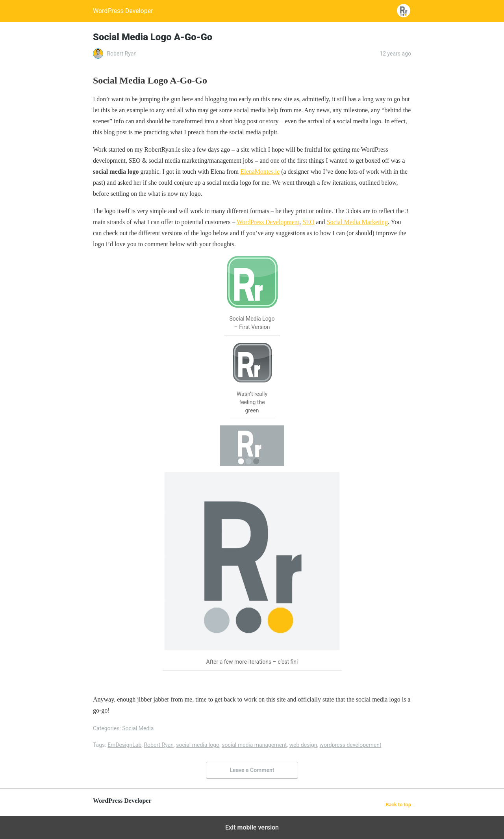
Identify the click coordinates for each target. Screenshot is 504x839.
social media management (254, 745)
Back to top (398, 805)
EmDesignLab (124, 745)
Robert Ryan (159, 745)
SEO (308, 222)
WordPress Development (268, 222)
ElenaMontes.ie (260, 172)
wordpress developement (351, 745)
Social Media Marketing (358, 222)
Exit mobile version (252, 827)
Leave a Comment (252, 770)
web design (303, 745)
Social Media (138, 728)
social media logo (198, 745)
